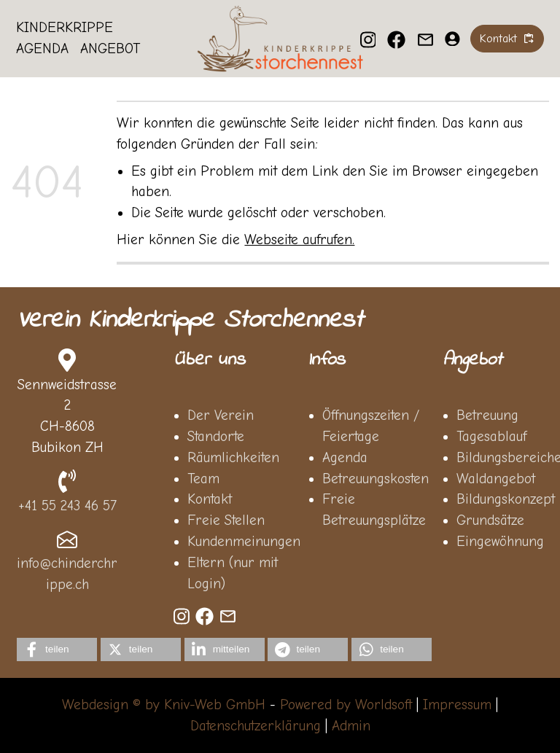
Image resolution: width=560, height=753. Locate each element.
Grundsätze (490, 520)
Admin (351, 726)
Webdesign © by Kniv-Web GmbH (164, 705)
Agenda (43, 50)
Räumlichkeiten (233, 458)
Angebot (110, 50)
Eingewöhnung (500, 542)
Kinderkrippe (65, 28)
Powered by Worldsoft (346, 705)
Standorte (216, 437)
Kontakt (210, 499)
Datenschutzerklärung (256, 726)
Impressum (457, 705)
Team (203, 479)
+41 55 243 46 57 (67, 506)
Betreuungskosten (376, 479)
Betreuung (487, 415)
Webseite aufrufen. (299, 240)
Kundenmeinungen (244, 542)
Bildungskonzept (506, 499)
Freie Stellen (226, 520)
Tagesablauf (491, 437)
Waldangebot (496, 479)
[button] (57, 649)
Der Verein (221, 415)
